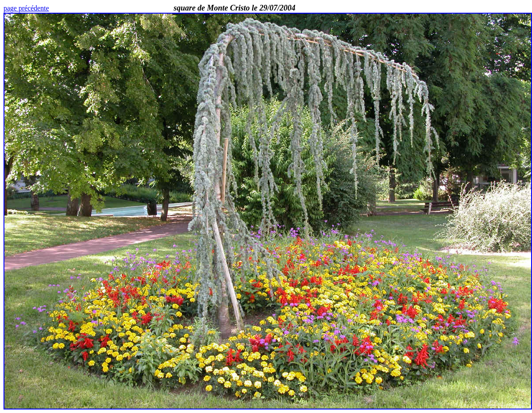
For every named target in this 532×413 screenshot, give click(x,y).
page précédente (26, 8)
